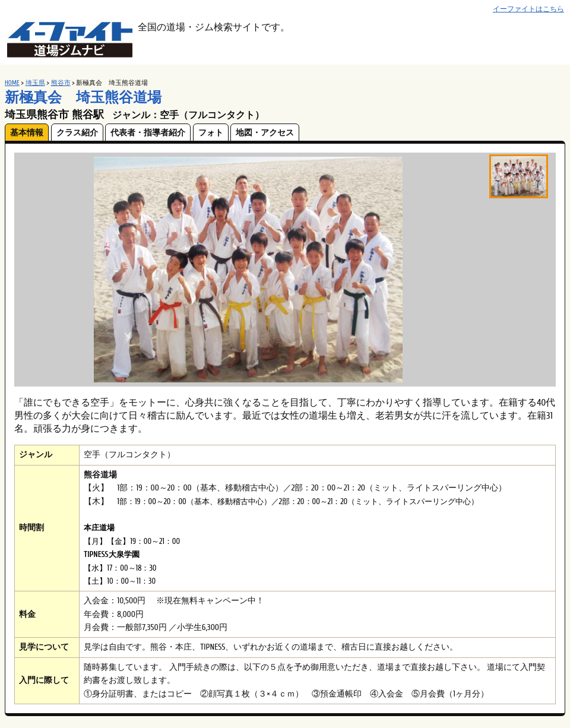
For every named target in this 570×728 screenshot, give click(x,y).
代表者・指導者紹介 (148, 133)
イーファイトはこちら (528, 9)
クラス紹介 (77, 133)
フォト (211, 133)
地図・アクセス (265, 133)
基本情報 (27, 133)
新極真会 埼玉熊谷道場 (83, 98)
